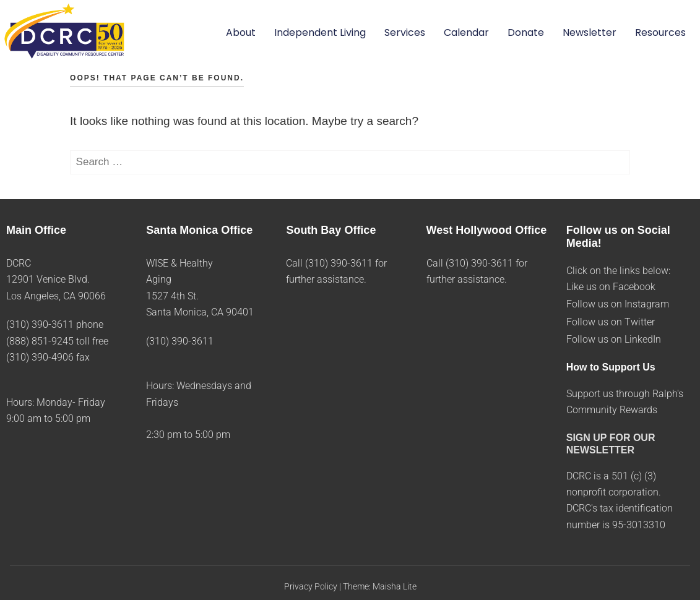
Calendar (466, 32)
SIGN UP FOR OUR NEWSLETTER (611, 444)
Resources (660, 32)
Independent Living (320, 32)
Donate (526, 32)
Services (405, 32)
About (241, 32)
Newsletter (590, 32)
